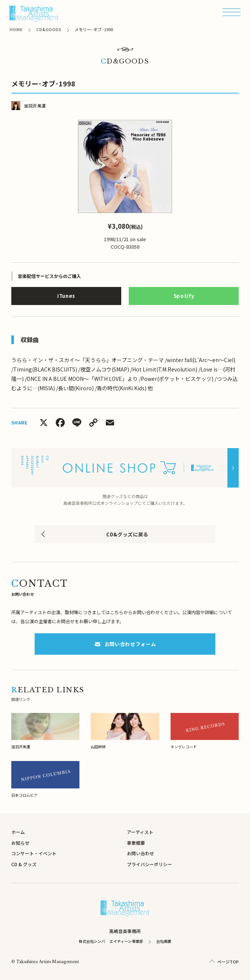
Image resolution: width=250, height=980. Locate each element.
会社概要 (164, 941)
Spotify (184, 296)
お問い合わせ (140, 853)
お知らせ (20, 843)
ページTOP (228, 962)
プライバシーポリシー (149, 864)
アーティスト (140, 832)
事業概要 (136, 843)
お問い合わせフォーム (125, 644)
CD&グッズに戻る (127, 534)
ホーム (18, 832)
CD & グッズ (24, 864)
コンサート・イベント (34, 853)
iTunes (66, 296)
